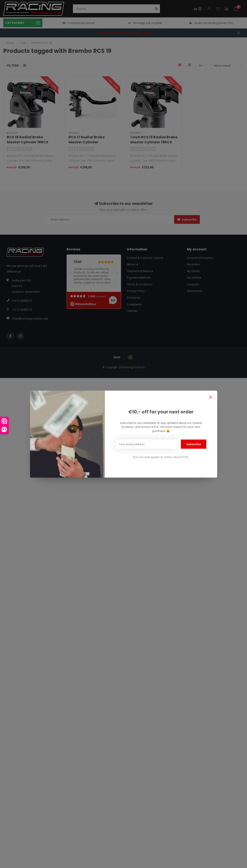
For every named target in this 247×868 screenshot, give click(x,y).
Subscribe (194, 444)
